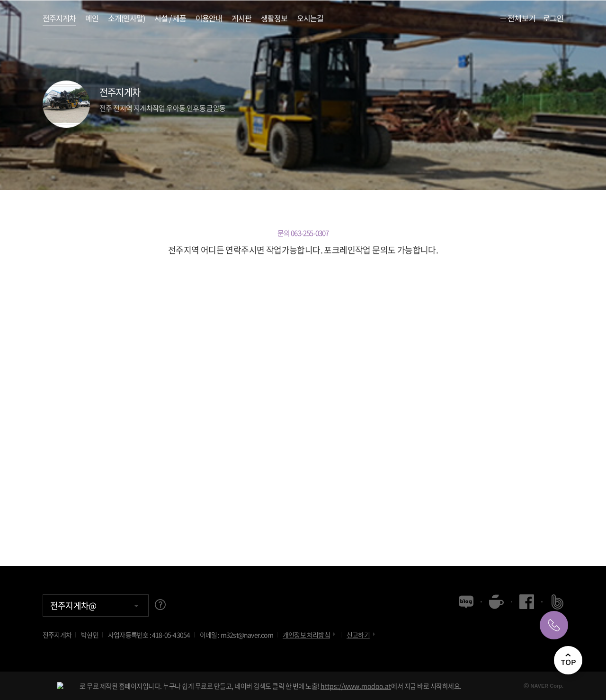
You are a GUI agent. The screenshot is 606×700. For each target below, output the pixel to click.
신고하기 (362, 635)
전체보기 (518, 18)
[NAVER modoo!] (60, 686)
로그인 (553, 18)
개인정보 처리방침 (310, 635)
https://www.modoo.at (356, 686)
